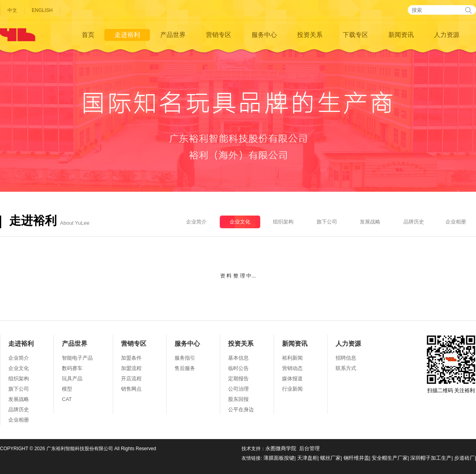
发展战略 (370, 222)
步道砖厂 (464, 458)
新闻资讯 (401, 35)
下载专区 (355, 35)
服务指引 (185, 358)
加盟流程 (131, 368)
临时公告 (238, 368)
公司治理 (238, 389)
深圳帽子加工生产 (431, 458)
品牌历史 (414, 222)
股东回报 (238, 399)
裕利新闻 (292, 358)
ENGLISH (42, 10)
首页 (88, 35)
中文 (12, 10)
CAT (67, 399)
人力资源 (447, 35)
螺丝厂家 (330, 458)
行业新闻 (292, 389)
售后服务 (185, 368)
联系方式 (346, 368)
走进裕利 (127, 35)
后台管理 (309, 448)
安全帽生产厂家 (390, 458)
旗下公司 (327, 222)
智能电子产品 (77, 358)
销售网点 (131, 389)
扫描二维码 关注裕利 (451, 364)
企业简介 (196, 222)
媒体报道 (292, 379)
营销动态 (292, 368)
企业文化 (240, 222)
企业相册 (456, 222)
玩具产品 (72, 379)
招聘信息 (346, 358)
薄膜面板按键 (279, 458)
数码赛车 (72, 368)
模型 (67, 389)
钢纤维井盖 (356, 458)
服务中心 (264, 35)
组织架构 (283, 222)
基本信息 (238, 358)
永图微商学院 (281, 448)
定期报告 (238, 379)
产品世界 (173, 35)
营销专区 (219, 35)
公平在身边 (241, 409)
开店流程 (131, 379)
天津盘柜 (307, 458)
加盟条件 (131, 358)
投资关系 (310, 35)
